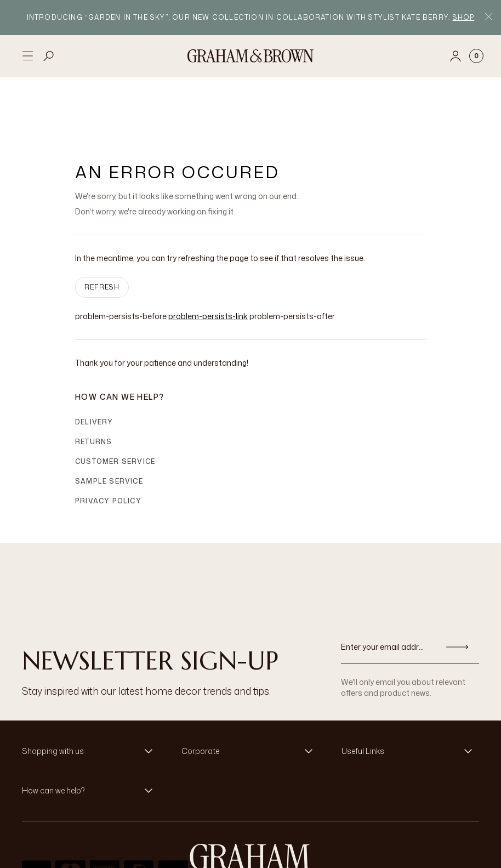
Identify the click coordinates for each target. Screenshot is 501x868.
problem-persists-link (208, 263)
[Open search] (49, 56)
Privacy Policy (108, 448)
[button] (91, 699)
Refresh (102, 234)
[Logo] (251, 56)
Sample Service (109, 429)
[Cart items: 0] (476, 56)
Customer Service (115, 409)
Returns (93, 389)
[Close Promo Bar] (489, 18)
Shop (464, 17)
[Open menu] (27, 56)
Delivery (94, 369)
